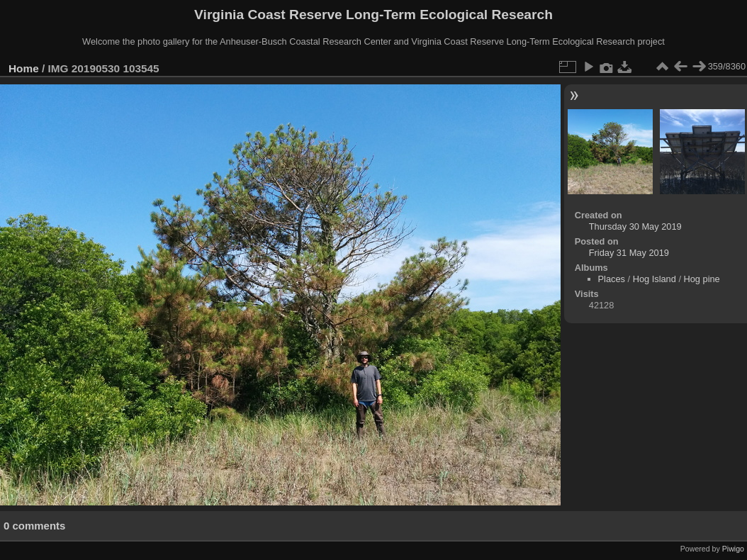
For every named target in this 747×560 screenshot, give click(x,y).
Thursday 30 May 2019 (635, 226)
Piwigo (733, 549)
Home (24, 68)
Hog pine (702, 279)
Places (612, 279)
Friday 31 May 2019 (629, 253)
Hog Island (655, 279)
